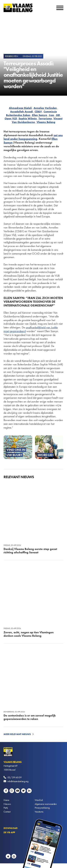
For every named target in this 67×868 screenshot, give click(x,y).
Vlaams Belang (46, 122)
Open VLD (11, 119)
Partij (6, 808)
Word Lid (39, 800)
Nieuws (7, 804)
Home (6, 800)
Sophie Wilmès (28, 119)
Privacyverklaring (42, 808)
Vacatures (39, 812)
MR (58, 115)
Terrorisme (45, 119)
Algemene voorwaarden (46, 804)
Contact (7, 812)
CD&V (38, 112)
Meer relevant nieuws (17, 734)
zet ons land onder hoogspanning (33, 137)
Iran (52, 115)
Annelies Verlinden (45, 108)
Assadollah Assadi (22, 112)
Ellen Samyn (40, 115)
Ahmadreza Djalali (20, 108)
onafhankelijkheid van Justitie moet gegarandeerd (31, 329)
